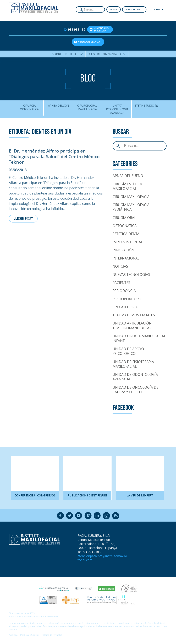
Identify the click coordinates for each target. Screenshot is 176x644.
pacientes (121, 283)
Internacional (126, 258)
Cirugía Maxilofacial (132, 197)
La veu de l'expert (140, 495)
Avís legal (13, 635)
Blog (114, 9)
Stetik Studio (146, 106)
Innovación (123, 250)
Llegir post (23, 218)
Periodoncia (124, 291)
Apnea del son (59, 106)
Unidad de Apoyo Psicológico (128, 351)
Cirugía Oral (124, 218)
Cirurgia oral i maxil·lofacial (88, 107)
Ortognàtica (125, 226)
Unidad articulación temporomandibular (132, 325)
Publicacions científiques (87, 495)
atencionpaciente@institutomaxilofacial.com (102, 558)
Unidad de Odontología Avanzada (135, 377)
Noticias (120, 266)
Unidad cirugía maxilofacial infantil (139, 338)
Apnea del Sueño (128, 176)
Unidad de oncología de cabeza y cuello (135, 390)
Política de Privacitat (52, 635)
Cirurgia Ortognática (29, 107)
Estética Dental (127, 234)
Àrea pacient (134, 9)
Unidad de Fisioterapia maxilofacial (133, 364)
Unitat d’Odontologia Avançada (117, 109)
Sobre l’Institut (65, 54)
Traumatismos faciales (134, 315)
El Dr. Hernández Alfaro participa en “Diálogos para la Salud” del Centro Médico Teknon (54, 156)
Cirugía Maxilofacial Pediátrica (132, 207)
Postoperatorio (128, 299)
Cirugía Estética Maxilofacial (127, 186)
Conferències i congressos (35, 495)
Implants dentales (130, 242)
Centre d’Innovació (105, 54)
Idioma (156, 9)
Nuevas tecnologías (131, 274)
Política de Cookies (30, 635)
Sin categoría (125, 307)
